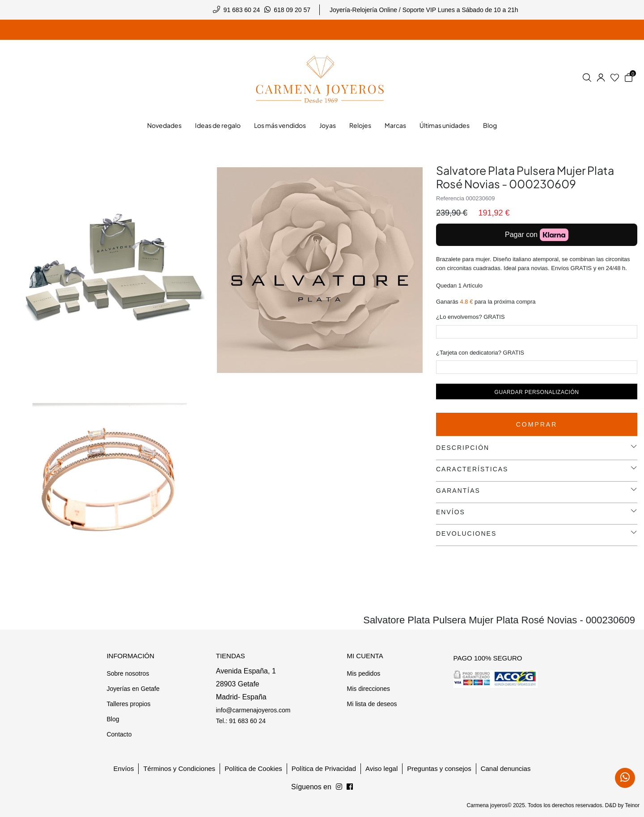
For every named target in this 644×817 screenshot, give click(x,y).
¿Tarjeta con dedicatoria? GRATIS (480, 353)
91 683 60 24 (242, 10)
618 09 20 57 (292, 10)
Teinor (632, 805)
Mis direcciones (368, 689)
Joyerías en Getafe (133, 689)
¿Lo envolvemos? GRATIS (470, 317)
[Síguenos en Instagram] (350, 787)
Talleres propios (128, 704)
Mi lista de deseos (372, 704)
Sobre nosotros (128, 673)
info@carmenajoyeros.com (253, 710)
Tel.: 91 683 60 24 (241, 721)
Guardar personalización (537, 392)
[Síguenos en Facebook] (339, 787)
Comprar (537, 424)
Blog (113, 719)
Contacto (119, 734)
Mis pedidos (363, 673)
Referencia (450, 198)
